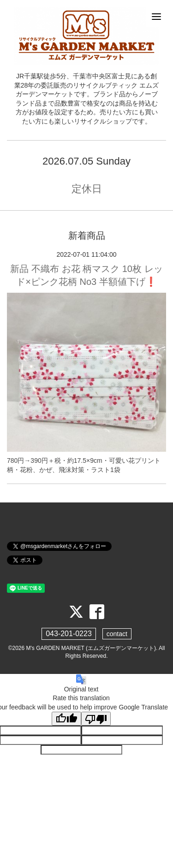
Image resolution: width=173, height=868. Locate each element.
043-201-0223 (69, 634)
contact (117, 634)
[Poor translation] (96, 719)
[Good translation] (66, 719)
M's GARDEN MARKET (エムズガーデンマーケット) (91, 648)
